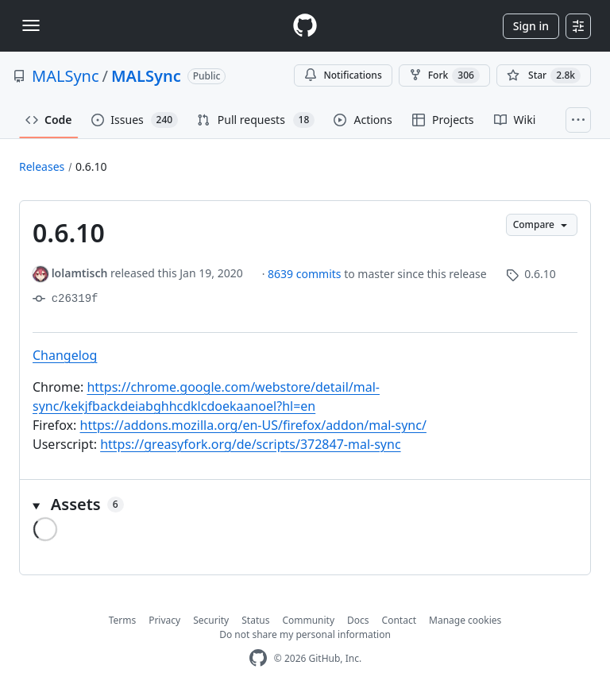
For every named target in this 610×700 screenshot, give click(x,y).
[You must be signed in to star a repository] (544, 75)
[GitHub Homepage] (258, 658)
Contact (399, 620)
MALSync (66, 76)
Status (255, 620)
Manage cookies (465, 620)
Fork (444, 75)
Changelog (65, 355)
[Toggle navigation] (31, 25)
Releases (42, 166)
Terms (123, 620)
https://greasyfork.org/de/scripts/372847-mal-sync (250, 444)
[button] (305, 505)
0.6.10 (91, 166)
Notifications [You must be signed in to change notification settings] (343, 75)
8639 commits (306, 274)
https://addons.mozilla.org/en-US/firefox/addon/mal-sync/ (253, 425)
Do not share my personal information (305, 634)
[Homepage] (305, 26)
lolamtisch (80, 273)
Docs (358, 620)
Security (211, 620)
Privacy (164, 620)
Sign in (531, 26)
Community (308, 620)
